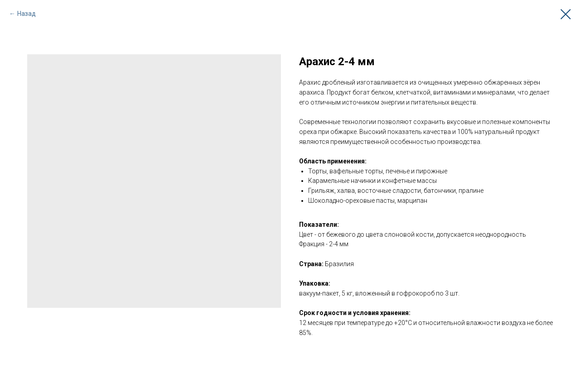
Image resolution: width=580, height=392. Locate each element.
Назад (27, 14)
